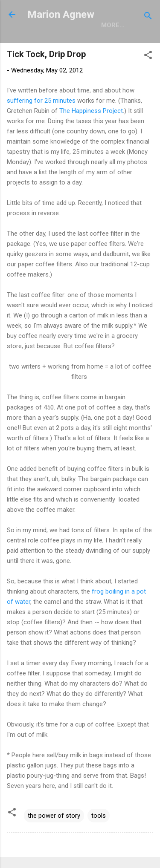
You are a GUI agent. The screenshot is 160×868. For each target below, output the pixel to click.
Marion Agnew (61, 14)
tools (99, 816)
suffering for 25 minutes (42, 101)
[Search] (148, 17)
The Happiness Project (91, 111)
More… (113, 25)
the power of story (54, 816)
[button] (148, 56)
